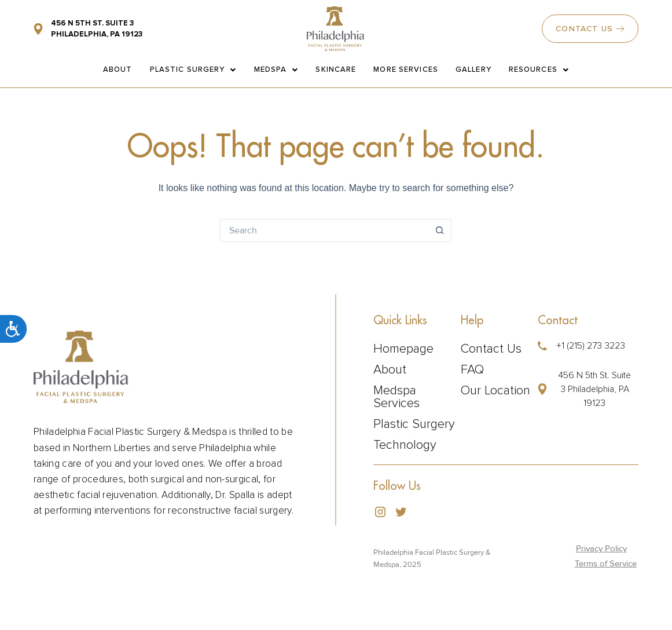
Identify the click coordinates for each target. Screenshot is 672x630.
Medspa (276, 69)
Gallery (473, 69)
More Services (406, 69)
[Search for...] (324, 230)
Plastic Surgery (193, 69)
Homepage (403, 349)
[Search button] (440, 230)
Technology (405, 445)
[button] (585, 389)
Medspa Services (396, 397)
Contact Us (491, 349)
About (118, 69)
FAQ (472, 370)
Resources (539, 69)
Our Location (495, 391)
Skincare (336, 69)
